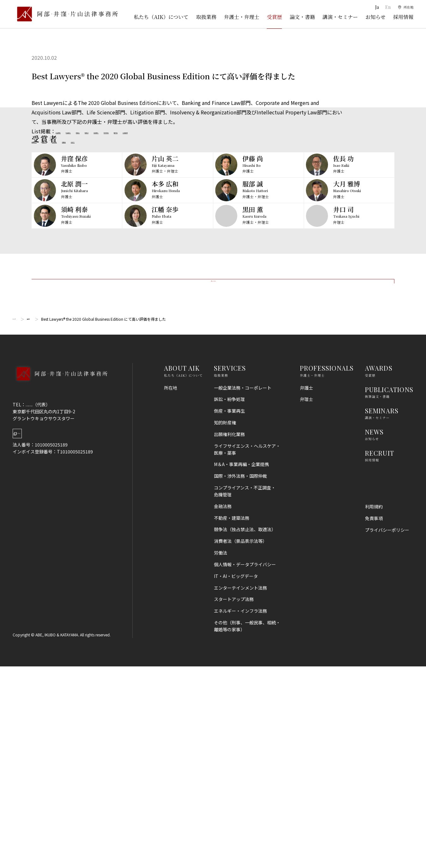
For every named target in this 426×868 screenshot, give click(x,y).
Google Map (44, 640)
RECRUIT (380, 655)
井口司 (135, 141)
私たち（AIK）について (161, 17)
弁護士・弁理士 (241, 17)
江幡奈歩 (67, 141)
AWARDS (379, 570)
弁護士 (307, 589)
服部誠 (205, 131)
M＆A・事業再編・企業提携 (241, 666)
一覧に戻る (213, 472)
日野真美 (42, 141)
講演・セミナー (340, 17)
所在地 (171, 589)
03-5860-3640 (40, 606)
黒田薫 (115, 141)
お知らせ (375, 17)
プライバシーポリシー (387, 731)
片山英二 (91, 131)
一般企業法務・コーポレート (243, 589)
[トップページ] (65, 14)
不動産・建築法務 (232, 719)
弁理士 (307, 601)
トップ (18, 521)
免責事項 (374, 720)
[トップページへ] (60, 584)
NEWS (374, 633)
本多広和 (182, 131)
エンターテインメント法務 (240, 789)
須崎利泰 (92, 141)
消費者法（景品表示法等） (240, 743)
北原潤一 (157, 131)
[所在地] (404, 7)
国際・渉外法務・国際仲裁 (240, 678)
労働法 (221, 754)
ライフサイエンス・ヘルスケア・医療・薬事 (247, 651)
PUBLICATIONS (389, 591)
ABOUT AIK (182, 570)
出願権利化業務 (229, 636)
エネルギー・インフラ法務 (240, 813)
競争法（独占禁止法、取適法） (245, 731)
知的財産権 (225, 624)
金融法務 (223, 708)
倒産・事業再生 (229, 613)
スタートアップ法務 (234, 801)
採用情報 (403, 17)
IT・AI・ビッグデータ (236, 778)
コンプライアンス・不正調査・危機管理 (245, 693)
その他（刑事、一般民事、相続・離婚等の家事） (247, 828)
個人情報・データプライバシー (245, 766)
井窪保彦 (66, 131)
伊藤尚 (114, 131)
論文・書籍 (302, 17)
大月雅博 (228, 131)
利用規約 (374, 708)
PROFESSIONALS (327, 570)
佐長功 (134, 131)
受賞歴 (274, 17)
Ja (373, 7)
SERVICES (230, 570)
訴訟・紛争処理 (229, 601)
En (384, 7)
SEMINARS (382, 612)
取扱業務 (206, 17)
